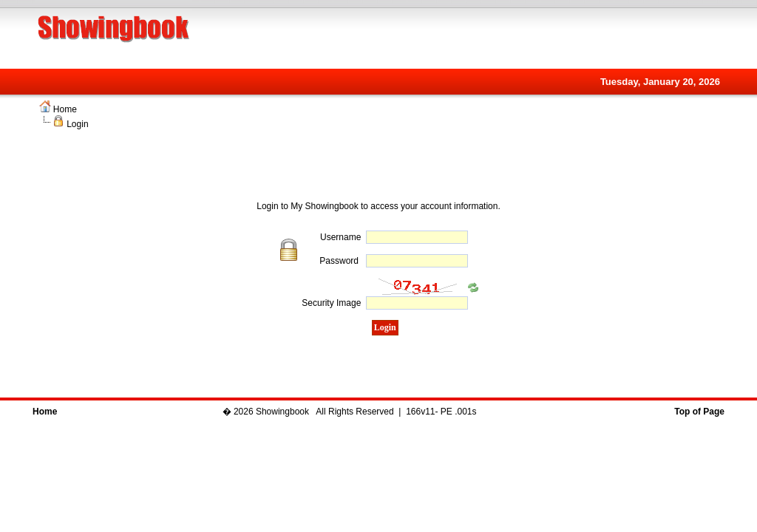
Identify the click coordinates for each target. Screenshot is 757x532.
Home (65, 109)
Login (77, 124)
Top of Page (699, 412)
